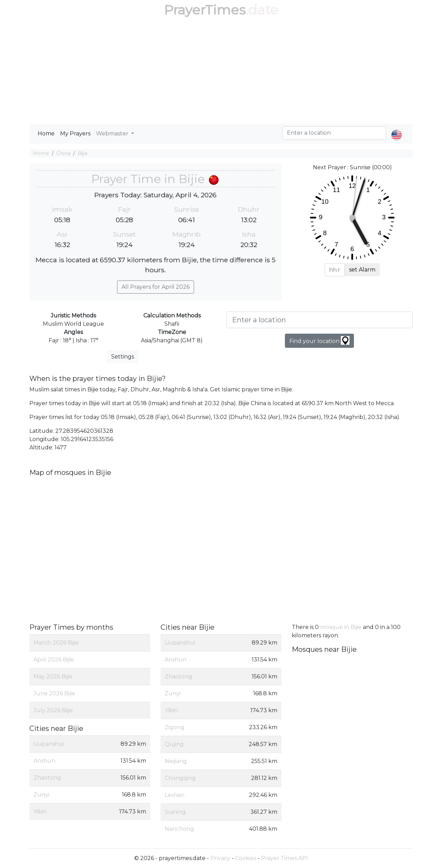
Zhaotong (47, 778)
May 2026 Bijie (53, 676)
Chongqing (180, 778)
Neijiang (176, 761)
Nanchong (179, 829)
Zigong (175, 727)
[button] (397, 129)
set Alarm (362, 270)
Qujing (174, 744)
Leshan (175, 795)
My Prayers (75, 133)
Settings (123, 357)
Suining (175, 812)
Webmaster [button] (113, 133)
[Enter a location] (319, 320)
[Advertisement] (221, 72)
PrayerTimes (205, 10)
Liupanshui (49, 744)
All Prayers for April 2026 (156, 287)
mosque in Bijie (341, 627)
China (63, 153)
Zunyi (41, 795)
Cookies (246, 858)
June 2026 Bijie (54, 693)
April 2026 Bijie (54, 660)
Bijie (83, 153)
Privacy (220, 858)
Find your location (319, 340)
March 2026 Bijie (56, 643)
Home (46, 133)
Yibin (40, 812)
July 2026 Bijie (53, 710)
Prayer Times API (285, 858)
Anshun (44, 761)
